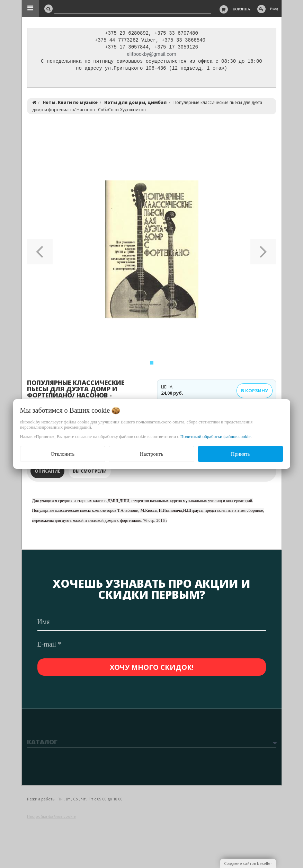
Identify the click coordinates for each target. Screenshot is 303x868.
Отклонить (63, 454)
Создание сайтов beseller (248, 863)
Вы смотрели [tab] (90, 473)
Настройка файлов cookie (51, 816)
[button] (40, 251)
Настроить (151, 454)
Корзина (242, 9)
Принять (240, 454)
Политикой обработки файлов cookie (216, 436)
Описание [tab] (47, 473)
